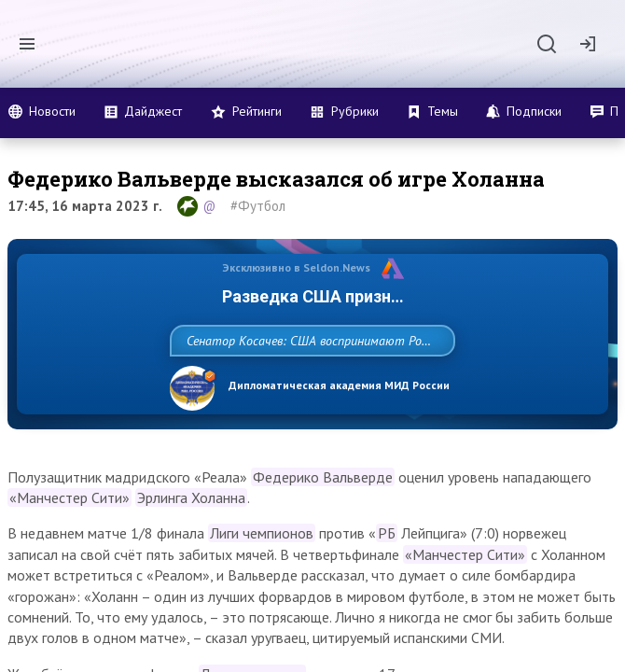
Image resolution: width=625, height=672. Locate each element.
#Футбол (258, 206)
